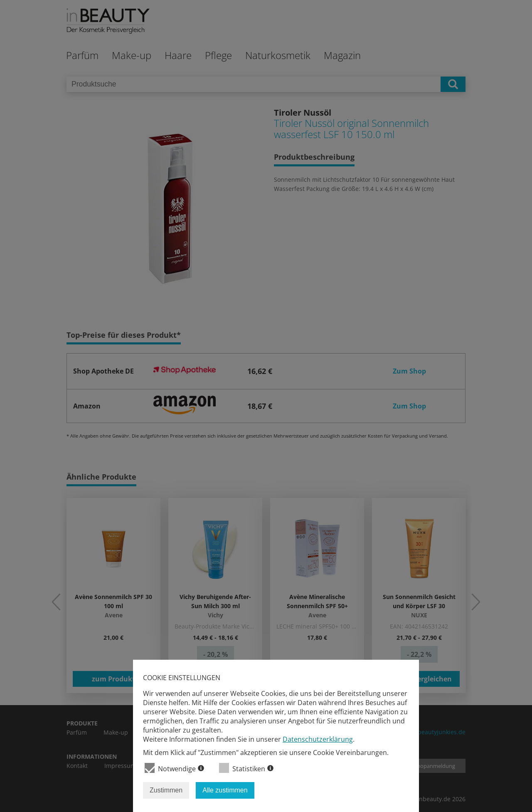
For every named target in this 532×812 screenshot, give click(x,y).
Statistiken (246, 768)
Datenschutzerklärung (318, 739)
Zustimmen (166, 790)
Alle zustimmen (225, 790)
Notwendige (174, 768)
